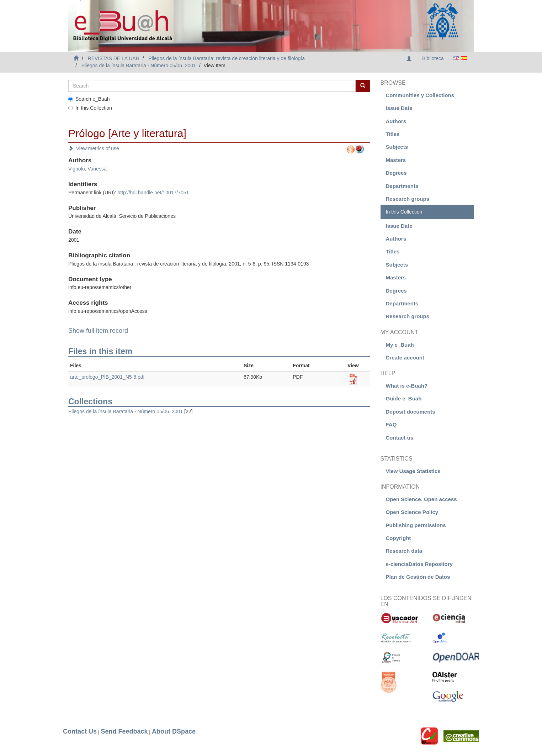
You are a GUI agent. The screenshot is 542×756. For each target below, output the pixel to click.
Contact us (400, 438)
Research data (404, 551)
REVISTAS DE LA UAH (114, 58)
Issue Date (399, 108)
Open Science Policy (412, 512)
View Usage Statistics (413, 471)
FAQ (391, 424)
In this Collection (90, 108)
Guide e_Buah (404, 398)
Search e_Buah (89, 99)
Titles (393, 134)
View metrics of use (94, 148)
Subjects (397, 147)
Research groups (408, 199)
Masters (396, 160)
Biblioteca (433, 58)
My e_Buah (400, 345)
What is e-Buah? (407, 386)
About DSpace (174, 731)
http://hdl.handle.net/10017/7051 (153, 193)
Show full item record (98, 331)
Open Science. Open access (421, 499)
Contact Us (80, 731)
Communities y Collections (420, 95)
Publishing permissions (416, 525)
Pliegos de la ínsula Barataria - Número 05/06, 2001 (139, 65)
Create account (405, 358)
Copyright (398, 538)
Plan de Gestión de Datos (418, 577)
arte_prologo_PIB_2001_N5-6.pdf (107, 377)
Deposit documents (411, 412)
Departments (402, 186)
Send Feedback (124, 731)
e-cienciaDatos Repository (419, 564)
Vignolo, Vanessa (87, 169)
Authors (396, 121)
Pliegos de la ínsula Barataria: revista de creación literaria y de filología (227, 58)
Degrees (396, 173)
